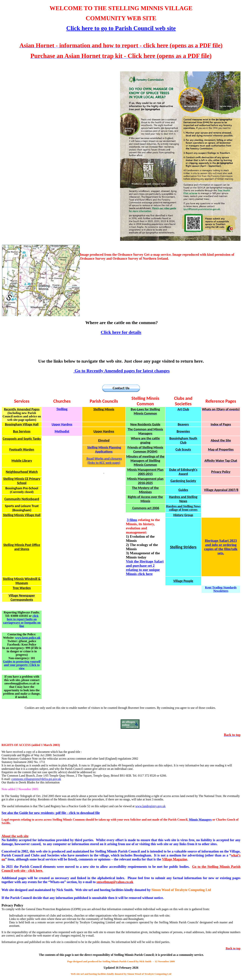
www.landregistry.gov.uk (150, 806)
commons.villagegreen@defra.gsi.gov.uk (36, 779)
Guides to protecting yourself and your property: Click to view (22, 665)
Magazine (175, 859)
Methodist (62, 431)
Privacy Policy (12, 905)
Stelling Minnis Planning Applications (104, 449)
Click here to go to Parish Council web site (121, 28)
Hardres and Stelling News (183, 499)
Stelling (62, 409)
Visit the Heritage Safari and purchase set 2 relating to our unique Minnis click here (145, 568)
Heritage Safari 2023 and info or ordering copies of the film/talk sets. (221, 547)
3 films (132, 520)
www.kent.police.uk (28, 638)
